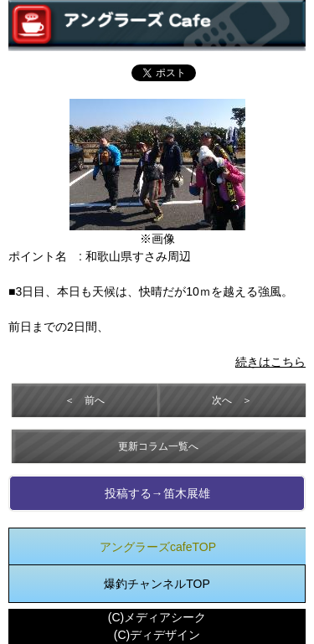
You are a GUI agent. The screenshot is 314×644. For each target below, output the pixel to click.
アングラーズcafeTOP (158, 547)
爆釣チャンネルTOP (157, 584)
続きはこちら (270, 362)
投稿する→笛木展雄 (157, 493)
